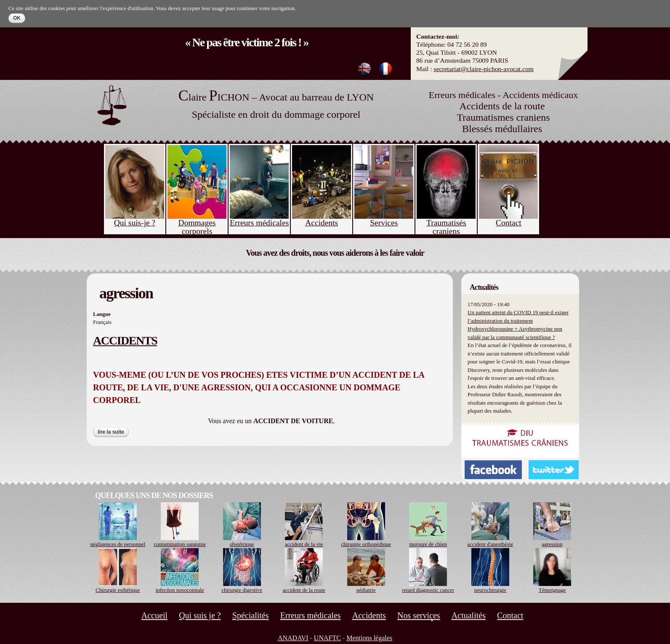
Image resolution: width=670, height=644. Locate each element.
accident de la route (304, 590)
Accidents (369, 615)
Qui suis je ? (200, 615)
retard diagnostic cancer (428, 590)
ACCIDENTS (125, 341)
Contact (510, 615)
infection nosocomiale (180, 590)
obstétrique (242, 544)
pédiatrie (366, 590)
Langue (102, 314)
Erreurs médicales (311, 615)
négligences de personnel (118, 544)
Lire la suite (113, 432)
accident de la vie (304, 544)
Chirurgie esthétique (118, 590)
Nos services (419, 615)
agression (552, 544)
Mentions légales (369, 638)
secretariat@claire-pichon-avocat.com (484, 69)
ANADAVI (293, 638)
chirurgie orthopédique (366, 544)
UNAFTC (327, 638)
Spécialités (251, 615)
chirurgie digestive (242, 590)
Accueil (154, 615)
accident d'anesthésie (490, 544)
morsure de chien (428, 544)
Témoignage (552, 590)
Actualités (469, 615)
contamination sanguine (180, 544)
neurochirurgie (490, 590)
